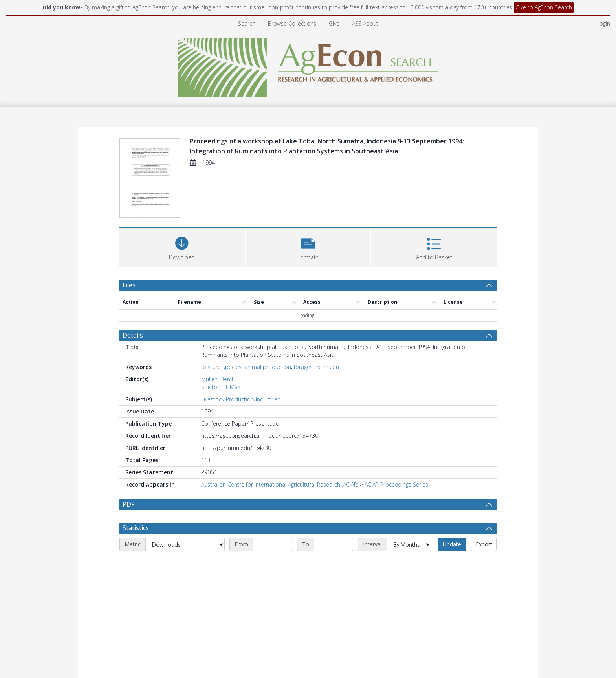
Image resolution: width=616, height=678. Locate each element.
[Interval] (409, 544)
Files (129, 285)
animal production (268, 367)
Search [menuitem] (247, 23)
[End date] (334, 544)
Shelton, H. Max (221, 387)
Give (334, 23)
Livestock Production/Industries (241, 399)
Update (452, 544)
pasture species (221, 367)
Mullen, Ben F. (218, 379)
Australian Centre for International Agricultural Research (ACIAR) (280, 484)
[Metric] (185, 544)
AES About (365, 23)
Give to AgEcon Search (544, 7)
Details (133, 335)
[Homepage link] (308, 65)
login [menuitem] (604, 23)
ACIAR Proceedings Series (396, 484)
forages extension (316, 367)
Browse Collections (292, 23)
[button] (308, 247)
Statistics (136, 528)
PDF (128, 504)
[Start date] (273, 544)
